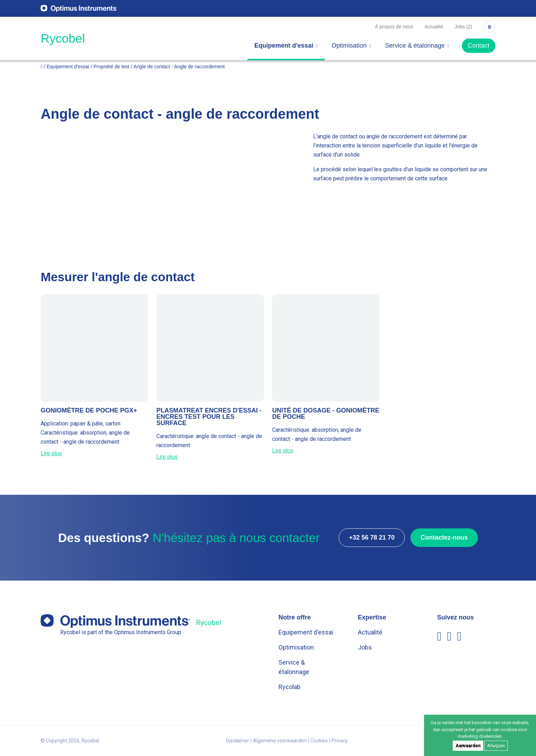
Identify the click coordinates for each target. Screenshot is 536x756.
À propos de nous (394, 27)
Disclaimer (238, 741)
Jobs (365, 647)
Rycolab (290, 687)
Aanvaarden (468, 746)
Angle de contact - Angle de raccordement (179, 67)
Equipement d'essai (286, 46)
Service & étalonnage (417, 46)
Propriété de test (111, 67)
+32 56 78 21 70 (372, 537)
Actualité (434, 27)
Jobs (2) (463, 27)
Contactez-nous (444, 537)
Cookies (319, 741)
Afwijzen (496, 746)
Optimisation (351, 46)
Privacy (340, 741)
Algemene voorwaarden (280, 741)
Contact (479, 46)
